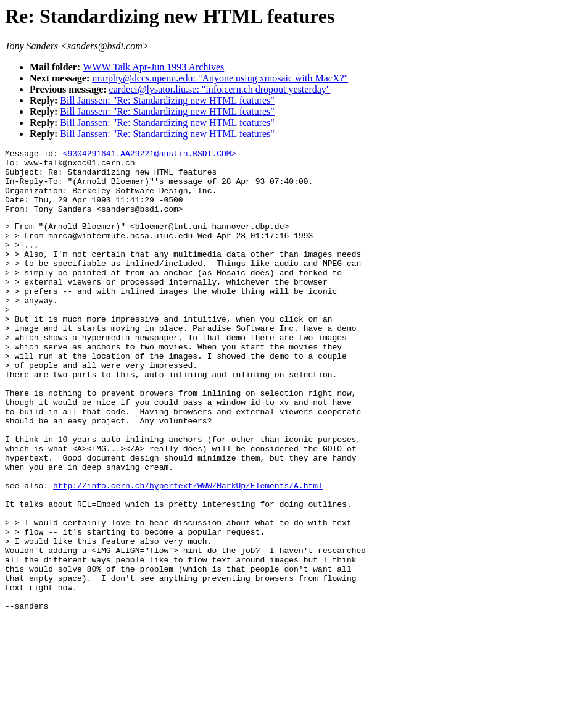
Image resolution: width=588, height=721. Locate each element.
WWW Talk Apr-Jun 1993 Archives (153, 67)
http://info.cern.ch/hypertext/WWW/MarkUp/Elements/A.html (188, 552)
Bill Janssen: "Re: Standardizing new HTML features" (167, 100)
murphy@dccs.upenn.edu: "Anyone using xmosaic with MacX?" (220, 78)
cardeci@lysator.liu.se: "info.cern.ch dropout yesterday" (220, 89)
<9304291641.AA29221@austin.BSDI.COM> (150, 155)
